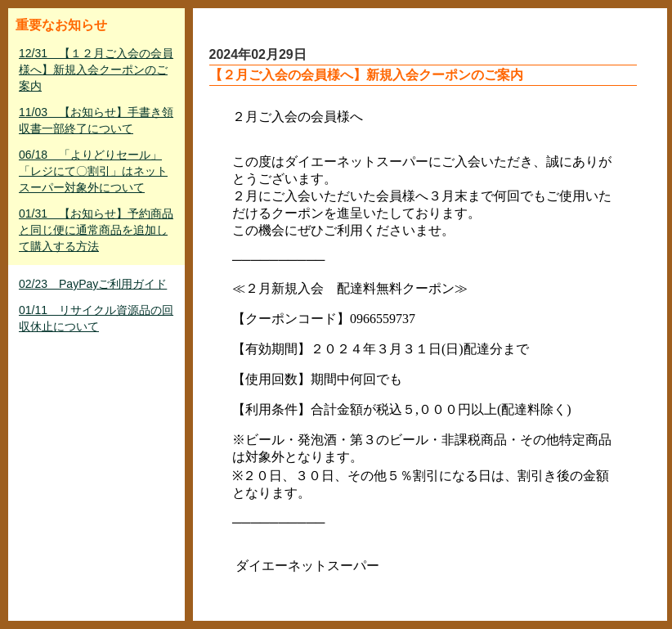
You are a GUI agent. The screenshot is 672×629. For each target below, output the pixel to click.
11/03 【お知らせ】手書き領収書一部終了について (96, 120)
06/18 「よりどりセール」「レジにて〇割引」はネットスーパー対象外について (93, 171)
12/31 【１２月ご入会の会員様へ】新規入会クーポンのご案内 (96, 70)
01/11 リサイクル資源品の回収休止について (96, 318)
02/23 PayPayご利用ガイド (93, 284)
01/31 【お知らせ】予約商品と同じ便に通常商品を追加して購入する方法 (96, 230)
